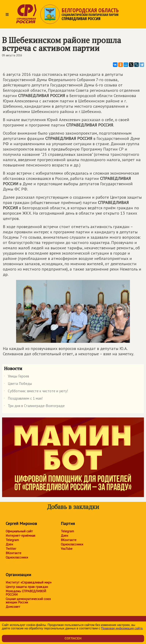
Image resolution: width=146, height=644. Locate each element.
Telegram (12, 540)
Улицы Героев (17, 377)
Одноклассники (17, 557)
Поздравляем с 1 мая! (23, 399)
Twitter (11, 549)
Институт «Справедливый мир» (29, 582)
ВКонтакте (13, 553)
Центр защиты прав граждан (27, 587)
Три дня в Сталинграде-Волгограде (34, 406)
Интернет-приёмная (20, 536)
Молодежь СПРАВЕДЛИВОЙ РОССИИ (26, 593)
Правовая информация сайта (122, 628)
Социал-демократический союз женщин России (28, 601)
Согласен (73, 638)
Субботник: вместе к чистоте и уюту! (36, 392)
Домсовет (13, 607)
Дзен (9, 544)
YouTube (67, 549)
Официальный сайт (19, 531)
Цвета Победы (18, 384)
